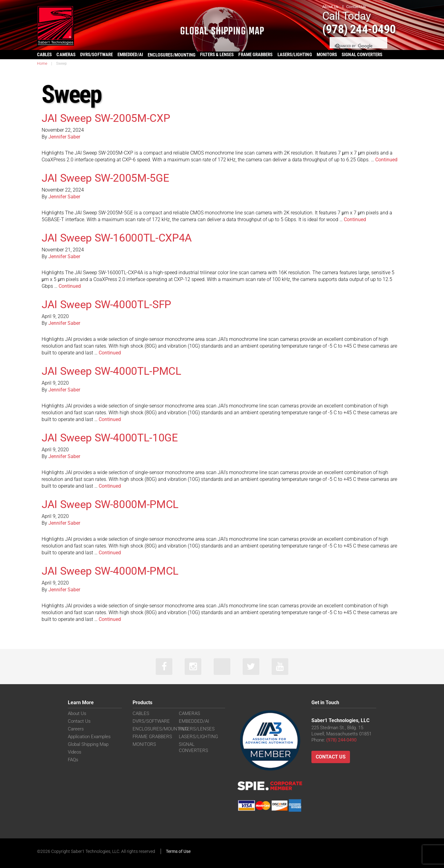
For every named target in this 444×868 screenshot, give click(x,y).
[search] (358, 46)
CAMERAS (66, 55)
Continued (386, 160)
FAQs (73, 760)
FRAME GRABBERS (255, 55)
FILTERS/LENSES (197, 729)
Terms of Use (178, 852)
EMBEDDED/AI (130, 55)
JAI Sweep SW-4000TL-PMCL (112, 371)
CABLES (44, 55)
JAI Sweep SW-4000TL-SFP (107, 304)
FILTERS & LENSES (217, 55)
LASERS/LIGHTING (295, 55)
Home (42, 64)
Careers (76, 729)
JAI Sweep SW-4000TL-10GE (110, 438)
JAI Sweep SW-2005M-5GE (106, 178)
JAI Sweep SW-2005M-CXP (107, 118)
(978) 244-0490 (361, 29)
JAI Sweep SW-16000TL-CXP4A (117, 238)
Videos (75, 752)
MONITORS (327, 55)
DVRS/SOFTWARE (97, 55)
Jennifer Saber (64, 137)
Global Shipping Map (88, 745)
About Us (330, 7)
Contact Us (356, 7)
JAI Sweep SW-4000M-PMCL (111, 571)
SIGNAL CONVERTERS (362, 55)
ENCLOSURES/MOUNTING (160, 729)
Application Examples (89, 737)
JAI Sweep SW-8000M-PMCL (111, 504)
